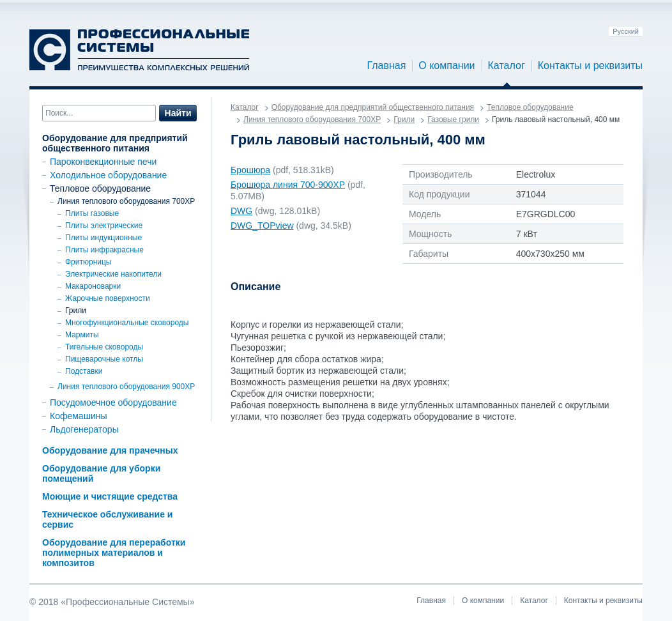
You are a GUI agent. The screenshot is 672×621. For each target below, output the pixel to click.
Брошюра (250, 170)
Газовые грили (453, 119)
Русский (626, 31)
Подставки (84, 371)
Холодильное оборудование (108, 175)
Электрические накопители (113, 274)
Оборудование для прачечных (110, 450)
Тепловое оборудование (100, 188)
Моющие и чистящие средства (110, 496)
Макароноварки (93, 286)
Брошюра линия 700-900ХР (288, 185)
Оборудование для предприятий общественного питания (115, 143)
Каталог (507, 66)
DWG (241, 211)
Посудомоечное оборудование (113, 402)
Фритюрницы (88, 262)
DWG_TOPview (262, 226)
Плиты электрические (104, 226)
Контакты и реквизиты (590, 66)
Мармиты (82, 335)
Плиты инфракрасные (104, 250)
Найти (178, 113)
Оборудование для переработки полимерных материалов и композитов (114, 553)
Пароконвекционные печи (103, 162)
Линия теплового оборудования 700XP (126, 201)
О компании (447, 66)
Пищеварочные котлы (104, 359)
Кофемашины (79, 416)
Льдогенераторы (84, 429)
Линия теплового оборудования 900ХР (126, 387)
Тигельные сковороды (104, 347)
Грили (76, 310)
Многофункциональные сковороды (127, 323)
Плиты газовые (92, 213)
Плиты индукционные (103, 238)
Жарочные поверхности (108, 298)
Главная (386, 66)
